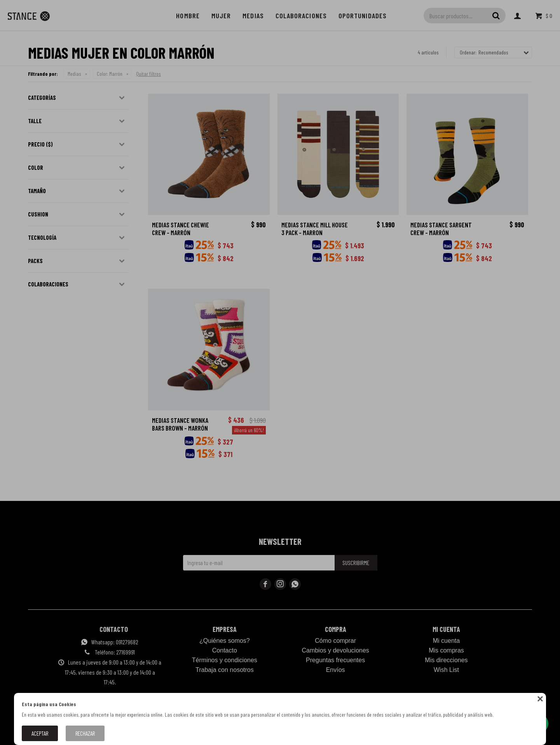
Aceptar (40, 733)
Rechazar (85, 733)
